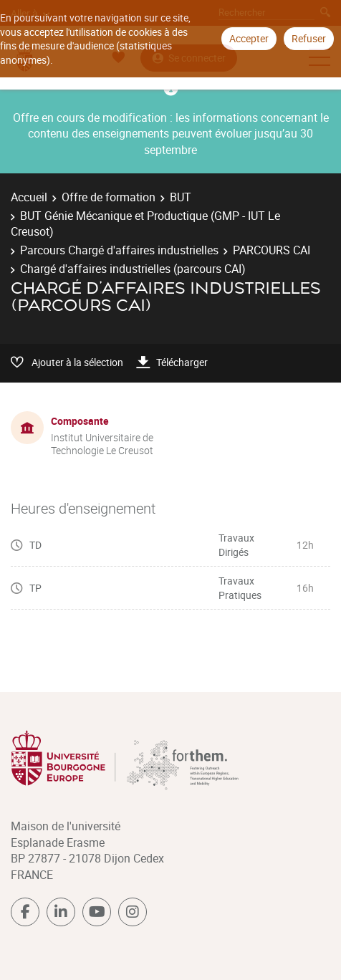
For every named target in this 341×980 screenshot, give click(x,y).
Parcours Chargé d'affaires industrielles (119, 250)
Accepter (249, 38)
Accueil (29, 197)
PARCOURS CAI (272, 250)
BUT (181, 197)
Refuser (309, 38)
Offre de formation (109, 197)
